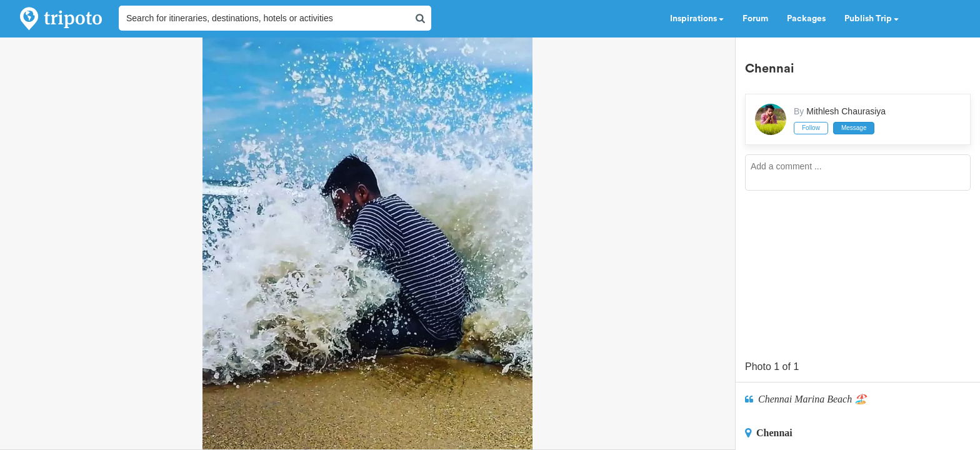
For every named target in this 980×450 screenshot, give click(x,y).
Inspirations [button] (697, 19)
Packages (806, 19)
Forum (755, 19)
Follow (811, 128)
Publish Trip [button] (872, 19)
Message (854, 128)
